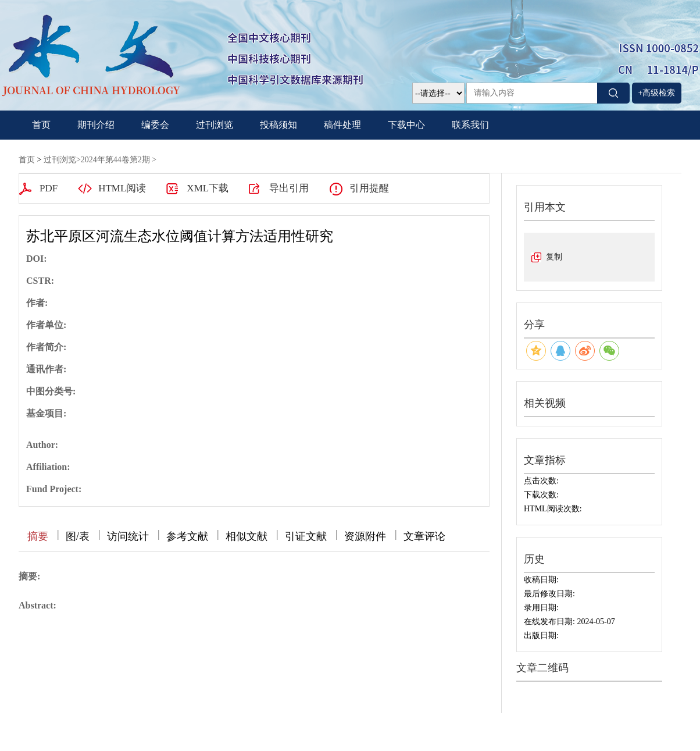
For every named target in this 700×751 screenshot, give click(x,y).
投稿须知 (278, 125)
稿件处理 (342, 125)
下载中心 (406, 125)
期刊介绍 (96, 125)
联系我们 (470, 125)
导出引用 (289, 188)
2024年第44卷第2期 (115, 160)
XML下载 (208, 188)
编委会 (155, 125)
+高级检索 (657, 93)
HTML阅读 (122, 188)
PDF (49, 188)
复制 (554, 257)
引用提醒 (369, 188)
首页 (41, 125)
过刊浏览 (215, 125)
